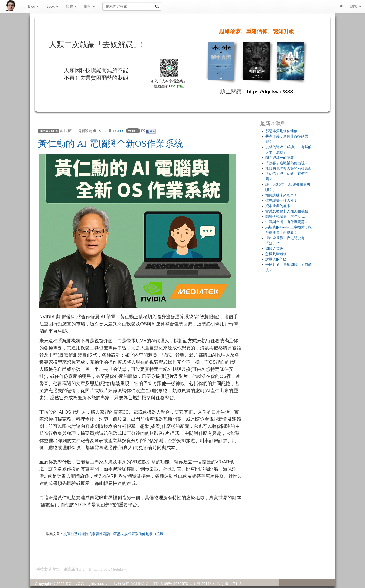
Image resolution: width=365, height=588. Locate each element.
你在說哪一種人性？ (281, 201)
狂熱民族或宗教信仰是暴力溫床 (138, 534)
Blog (33, 6)
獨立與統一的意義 (280, 158)
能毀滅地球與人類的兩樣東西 (289, 168)
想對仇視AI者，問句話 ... (285, 217)
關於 (89, 6)
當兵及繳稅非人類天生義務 (287, 211)
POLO (102, 131)
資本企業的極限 (278, 206)
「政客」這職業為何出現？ (287, 163)
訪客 (356, 6)
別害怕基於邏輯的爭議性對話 (87, 534)
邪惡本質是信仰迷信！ (283, 131)
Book (52, 6)
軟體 (71, 6)
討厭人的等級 (276, 259)
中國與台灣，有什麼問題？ (287, 222)
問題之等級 (274, 249)
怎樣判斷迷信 (276, 254)
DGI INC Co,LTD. (145, 584)
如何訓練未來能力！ (281, 195)
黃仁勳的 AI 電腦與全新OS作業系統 (111, 144)
